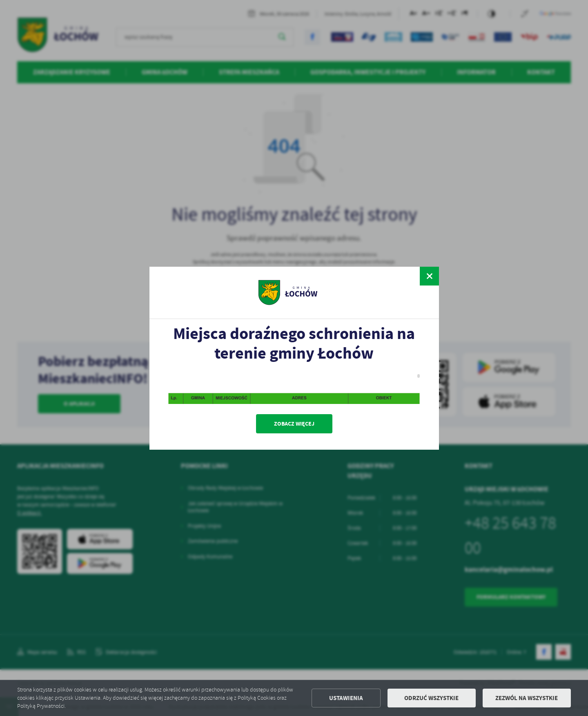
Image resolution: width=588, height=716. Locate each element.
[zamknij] (429, 276)
